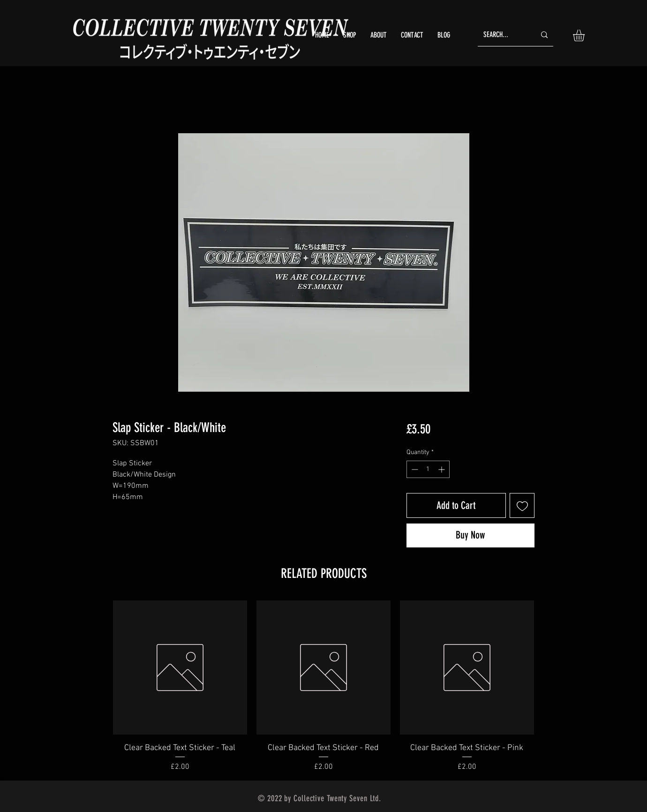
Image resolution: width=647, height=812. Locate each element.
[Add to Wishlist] (522, 505)
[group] (323, 687)
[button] (586, 35)
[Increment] (442, 469)
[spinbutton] (428, 469)
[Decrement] (414, 469)
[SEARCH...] (502, 35)
